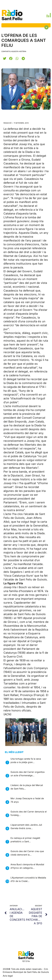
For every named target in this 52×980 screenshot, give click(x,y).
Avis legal (8, 976)
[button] (5, 58)
